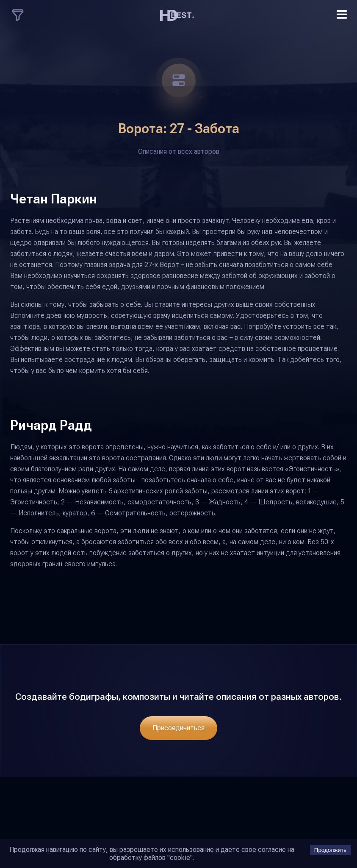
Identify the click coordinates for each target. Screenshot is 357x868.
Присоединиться (178, 728)
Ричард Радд (51, 425)
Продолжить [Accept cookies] (330, 850)
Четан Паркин (54, 199)
